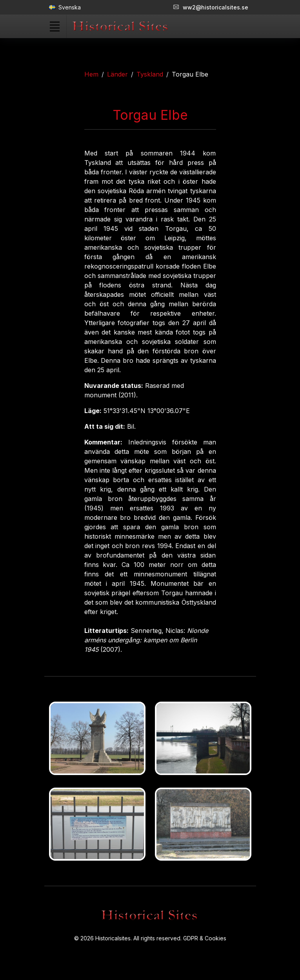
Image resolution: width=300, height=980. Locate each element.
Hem (91, 74)
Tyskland (150, 74)
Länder (117, 74)
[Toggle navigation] (55, 26)
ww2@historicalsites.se (211, 7)
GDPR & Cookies (205, 938)
